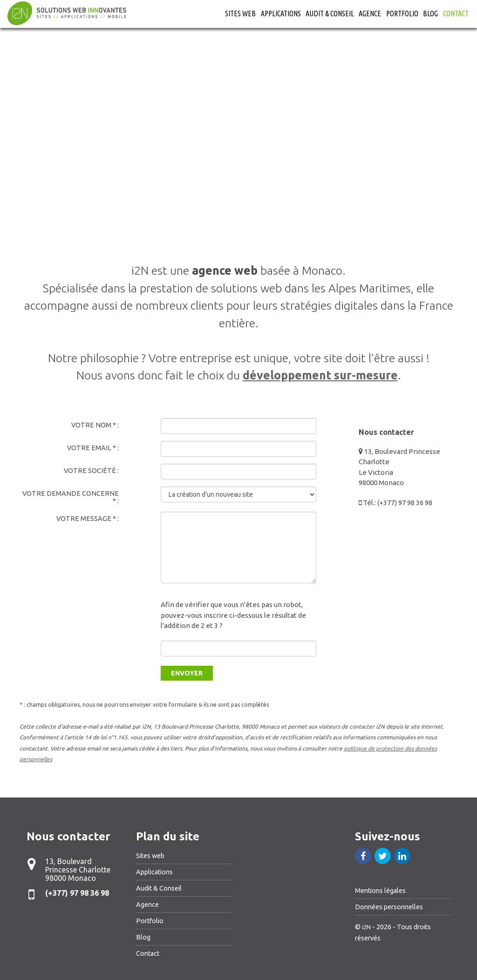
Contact (456, 14)
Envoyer (187, 673)
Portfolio (402, 14)
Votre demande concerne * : (71, 497)
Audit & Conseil (330, 14)
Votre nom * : (95, 425)
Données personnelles (389, 907)
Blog (430, 14)
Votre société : (91, 471)
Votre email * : (93, 448)
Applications (281, 14)
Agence (370, 14)
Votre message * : (88, 519)
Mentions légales (380, 891)
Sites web (240, 14)
